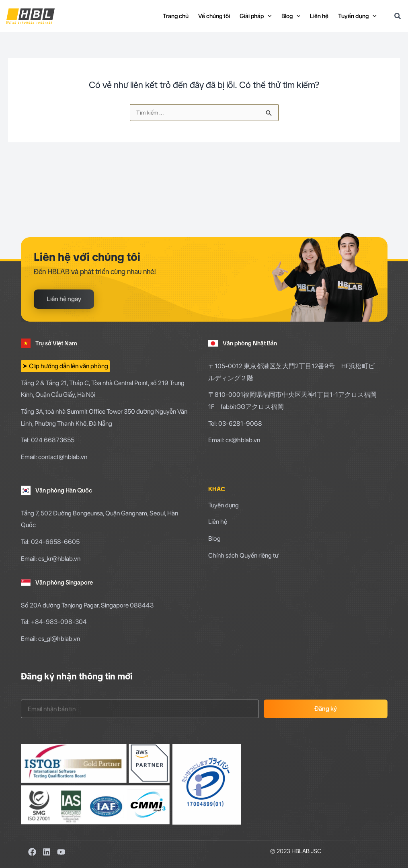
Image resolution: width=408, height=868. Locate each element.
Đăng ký (326, 709)
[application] (268, 16)
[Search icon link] (398, 17)
